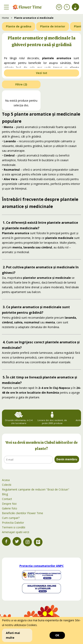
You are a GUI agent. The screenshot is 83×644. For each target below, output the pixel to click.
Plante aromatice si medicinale (34, 18)
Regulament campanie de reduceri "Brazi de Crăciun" (36, 489)
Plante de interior (53, 26)
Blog (5, 494)
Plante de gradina (19, 26)
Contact (7, 499)
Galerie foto (10, 508)
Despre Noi (9, 504)
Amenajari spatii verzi (16, 532)
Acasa (6, 480)
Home (5, 18)
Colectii (7, 485)
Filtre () (21, 84)
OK (57, 635)
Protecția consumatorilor (42, 566)
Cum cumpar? (11, 518)
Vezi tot (42, 73)
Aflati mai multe (13, 635)
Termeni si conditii (14, 527)
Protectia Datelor (13, 523)
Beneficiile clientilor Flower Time (23, 513)
